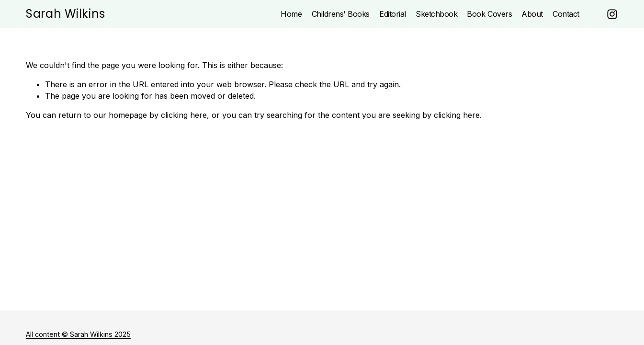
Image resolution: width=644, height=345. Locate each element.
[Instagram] (612, 14)
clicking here (184, 115)
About (532, 14)
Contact (566, 14)
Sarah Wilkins (66, 14)
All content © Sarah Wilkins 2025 (78, 334)
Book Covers (489, 14)
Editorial (393, 14)
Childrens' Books (341, 14)
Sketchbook (436, 14)
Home (291, 14)
